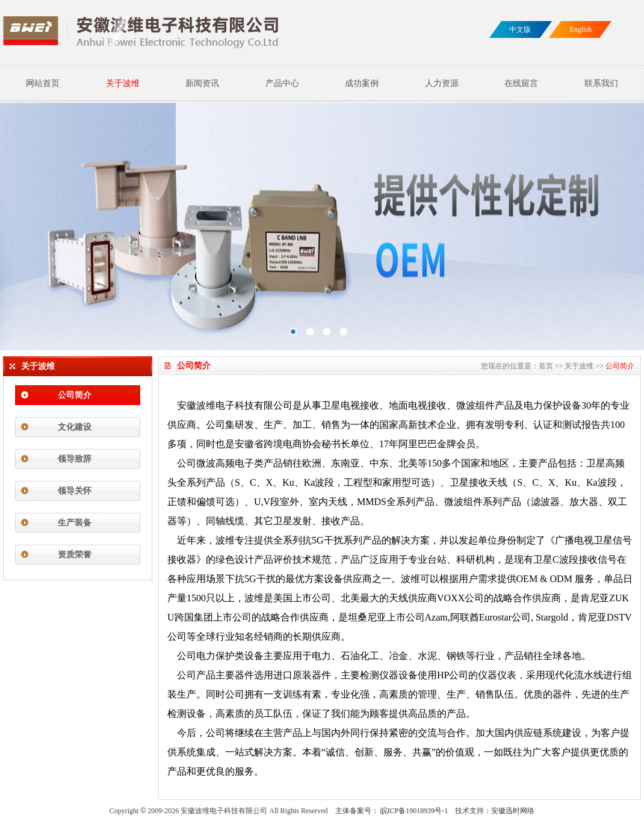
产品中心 (282, 83)
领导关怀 (75, 491)
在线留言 (521, 83)
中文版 (520, 29)
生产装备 (75, 523)
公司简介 (75, 395)
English (581, 29)
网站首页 (43, 83)
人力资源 (442, 83)
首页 (546, 366)
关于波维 (123, 83)
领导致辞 (75, 459)
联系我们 (601, 83)
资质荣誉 (75, 555)
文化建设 (75, 427)
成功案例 (362, 83)
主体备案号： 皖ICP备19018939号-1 (392, 811)
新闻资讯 (202, 83)
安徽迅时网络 (513, 811)
